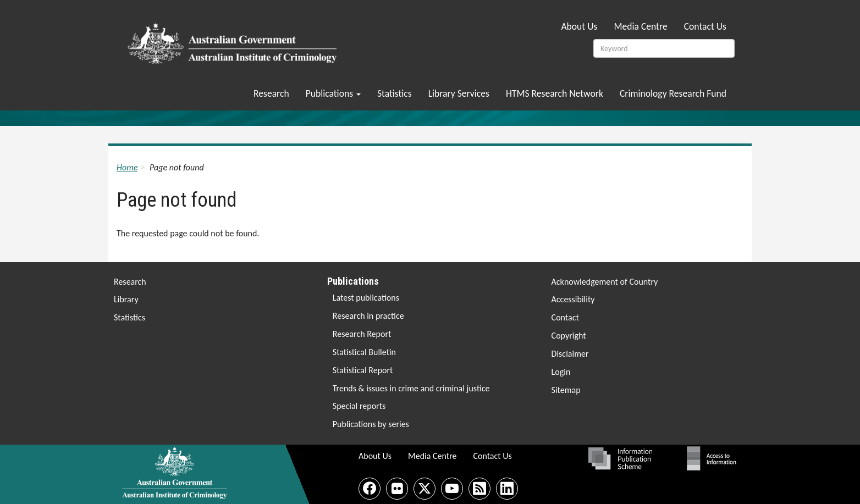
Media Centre (640, 26)
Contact (565, 317)
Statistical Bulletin (364, 352)
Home (127, 167)
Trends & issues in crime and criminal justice (411, 388)
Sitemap (566, 390)
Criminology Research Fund (673, 93)
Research (271, 93)
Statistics (395, 93)
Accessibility (573, 299)
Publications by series (371, 424)
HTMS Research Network (555, 93)
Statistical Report (363, 370)
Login (561, 372)
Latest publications (366, 298)
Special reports (359, 406)
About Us (579, 26)
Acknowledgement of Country (605, 282)
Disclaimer (570, 354)
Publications (333, 93)
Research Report (362, 334)
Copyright (569, 336)
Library (126, 299)
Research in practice (368, 316)
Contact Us (705, 26)
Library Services (459, 93)
